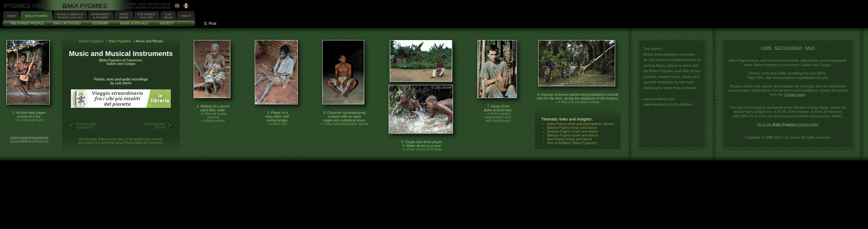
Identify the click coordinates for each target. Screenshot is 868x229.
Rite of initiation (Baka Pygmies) (572, 143)
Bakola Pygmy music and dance (572, 128)
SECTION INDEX (788, 48)
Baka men (280, 124)
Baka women (216, 121)
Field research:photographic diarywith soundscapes (498, 117)
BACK (810, 48)
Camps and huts (32, 120)
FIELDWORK (124, 16)
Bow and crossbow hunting (580, 102)
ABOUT (186, 16)
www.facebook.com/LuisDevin (668, 104)
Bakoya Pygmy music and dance (573, 135)
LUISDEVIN (168, 16)
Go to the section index (788, 124)
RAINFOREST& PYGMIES (101, 16)
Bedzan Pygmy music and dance (573, 131)
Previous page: (87, 126)
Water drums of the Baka (424, 149)
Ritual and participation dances (347, 124)
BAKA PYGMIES (36, 16)
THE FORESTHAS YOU (147, 16)
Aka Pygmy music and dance (570, 139)
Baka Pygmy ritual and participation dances (581, 124)
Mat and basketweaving (216, 115)
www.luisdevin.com (659, 99)
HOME (11, 16)
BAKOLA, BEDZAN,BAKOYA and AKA (70, 16)
